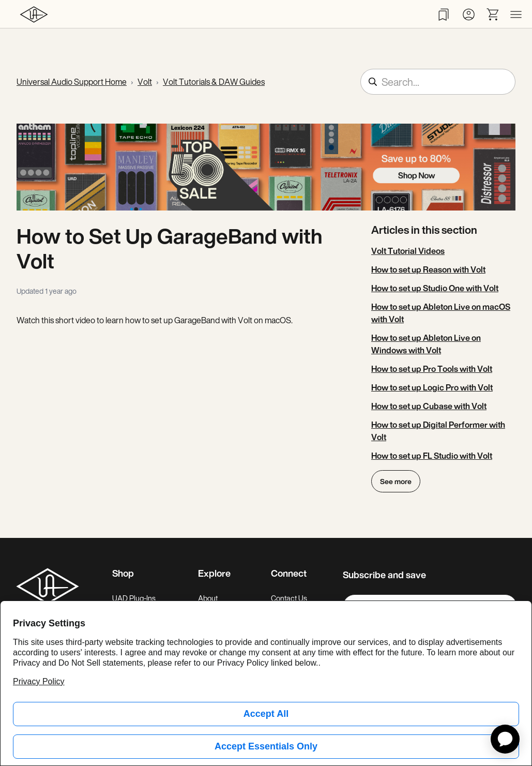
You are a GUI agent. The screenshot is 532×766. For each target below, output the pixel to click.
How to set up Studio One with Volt (435, 288)
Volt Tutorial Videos (408, 251)
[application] (505, 739)
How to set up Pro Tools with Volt (432, 369)
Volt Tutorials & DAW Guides (214, 82)
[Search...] (438, 82)
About (208, 598)
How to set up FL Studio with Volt (432, 456)
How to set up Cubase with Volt (429, 406)
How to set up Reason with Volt (428, 269)
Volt (145, 82)
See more (396, 481)
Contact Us (289, 598)
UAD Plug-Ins (134, 598)
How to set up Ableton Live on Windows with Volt (426, 344)
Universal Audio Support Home (72, 82)
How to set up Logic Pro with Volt (432, 387)
